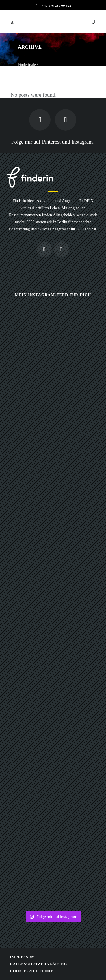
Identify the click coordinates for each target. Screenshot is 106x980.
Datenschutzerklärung (39, 964)
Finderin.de (27, 65)
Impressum (22, 957)
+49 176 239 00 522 (56, 5)
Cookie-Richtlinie (32, 971)
